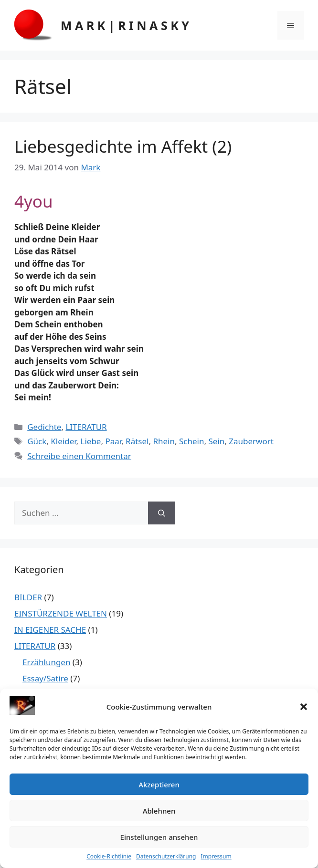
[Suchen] (162, 513)
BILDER (28, 597)
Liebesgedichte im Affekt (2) (123, 146)
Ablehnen (159, 811)
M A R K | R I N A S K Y (125, 25)
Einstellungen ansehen (159, 837)
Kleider (63, 441)
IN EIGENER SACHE (50, 630)
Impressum (216, 856)
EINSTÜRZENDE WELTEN (61, 613)
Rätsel (137, 441)
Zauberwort (251, 441)
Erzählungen (46, 662)
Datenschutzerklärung (166, 856)
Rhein (164, 441)
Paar (113, 441)
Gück (37, 441)
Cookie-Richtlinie (109, 856)
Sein (216, 441)
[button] (304, 707)
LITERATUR (86, 427)
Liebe (91, 441)
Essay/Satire (45, 678)
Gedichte (44, 427)
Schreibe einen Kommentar (79, 456)
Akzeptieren (159, 784)
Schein (191, 441)
